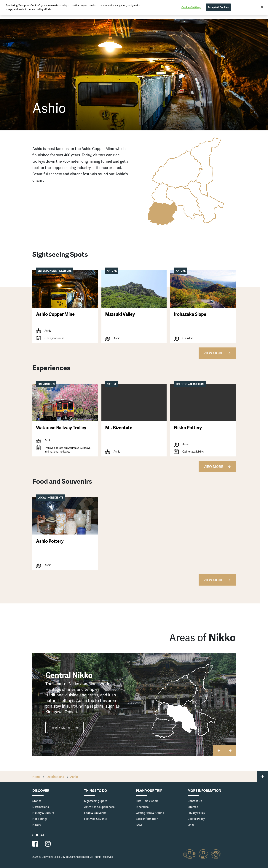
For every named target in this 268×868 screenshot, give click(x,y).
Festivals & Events (96, 819)
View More (213, 353)
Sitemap (193, 807)
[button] (230, 750)
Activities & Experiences (99, 807)
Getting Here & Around (150, 813)
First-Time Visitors (147, 801)
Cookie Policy (196, 819)
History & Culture (43, 813)
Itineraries (142, 807)
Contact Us (195, 801)
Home (36, 777)
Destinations (55, 777)
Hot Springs (40, 819)
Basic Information (147, 819)
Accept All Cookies (218, 7)
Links (191, 825)
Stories (37, 801)
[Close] (262, 7)
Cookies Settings (191, 7)
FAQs (139, 825)
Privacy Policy (196, 813)
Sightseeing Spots (96, 801)
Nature (37, 825)
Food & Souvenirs (95, 813)
